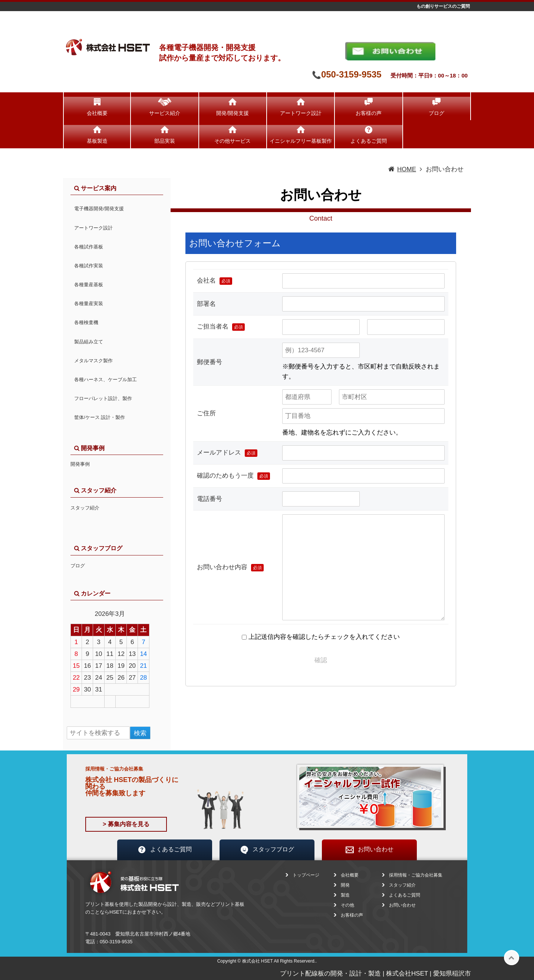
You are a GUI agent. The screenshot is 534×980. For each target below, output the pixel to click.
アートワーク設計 (301, 113)
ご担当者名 (221, 327)
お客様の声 (369, 113)
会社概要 (97, 113)
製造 (345, 895)
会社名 (215, 281)
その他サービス (233, 141)
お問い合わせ (369, 850)
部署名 (206, 304)
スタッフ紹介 (85, 508)
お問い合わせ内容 (230, 567)
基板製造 (97, 141)
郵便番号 (210, 362)
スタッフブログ (267, 850)
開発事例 (80, 464)
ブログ (436, 113)
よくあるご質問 (369, 141)
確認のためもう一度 (233, 476)
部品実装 (165, 141)
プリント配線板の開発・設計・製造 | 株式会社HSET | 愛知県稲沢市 (375, 974)
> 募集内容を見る (126, 824)
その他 (347, 905)
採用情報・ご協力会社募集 (416, 875)
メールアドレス (227, 453)
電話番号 (210, 499)
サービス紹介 (165, 113)
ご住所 (206, 413)
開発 (345, 885)
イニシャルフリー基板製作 (301, 141)
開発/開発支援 (233, 113)
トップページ (306, 875)
